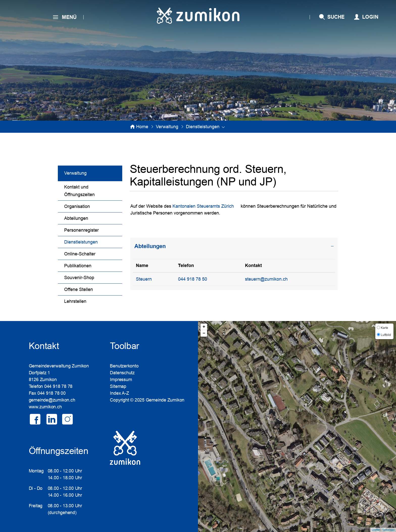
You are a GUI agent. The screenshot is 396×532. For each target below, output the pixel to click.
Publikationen (78, 266)
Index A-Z (119, 393)
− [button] (204, 333)
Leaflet (376, 530)
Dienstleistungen (93, 241)
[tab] (234, 246)
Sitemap (118, 386)
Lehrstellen (75, 301)
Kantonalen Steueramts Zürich (203, 206)
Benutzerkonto (124, 366)
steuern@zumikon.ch (266, 279)
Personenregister (81, 230)
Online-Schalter (80, 254)
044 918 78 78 (58, 386)
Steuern (144, 279)
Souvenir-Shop (79, 278)
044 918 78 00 (52, 393)
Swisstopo (388, 530)
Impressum (121, 380)
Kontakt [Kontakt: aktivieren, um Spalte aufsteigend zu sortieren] (253, 265)
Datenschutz (122, 373)
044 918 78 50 (193, 279)
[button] (167, 127)
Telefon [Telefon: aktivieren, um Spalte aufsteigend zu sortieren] (186, 265)
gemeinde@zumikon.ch (52, 400)
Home (142, 127)
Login (370, 17)
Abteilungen (76, 218)
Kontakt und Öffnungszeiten (79, 191)
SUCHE (336, 17)
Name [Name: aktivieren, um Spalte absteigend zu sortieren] (142, 265)
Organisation (77, 206)
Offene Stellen (79, 289)
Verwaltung (75, 173)
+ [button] (204, 327)
